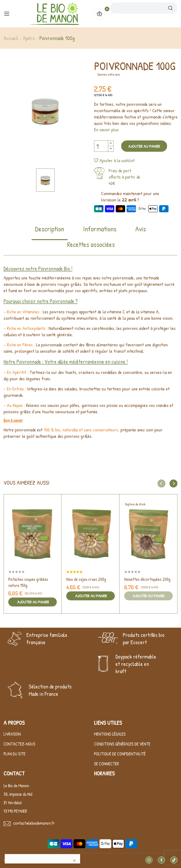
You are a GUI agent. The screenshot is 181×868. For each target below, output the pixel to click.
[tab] (50, 232)
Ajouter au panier (144, 146)
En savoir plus (106, 129)
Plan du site (14, 754)
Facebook (161, 860)
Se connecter (107, 764)
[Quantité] (101, 146)
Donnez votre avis (109, 74)
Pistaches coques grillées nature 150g (28, 582)
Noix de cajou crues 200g (86, 579)
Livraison (12, 734)
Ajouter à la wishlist (114, 160)
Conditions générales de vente (122, 744)
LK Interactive (59, 860)
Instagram (149, 860)
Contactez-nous (19, 744)
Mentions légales (110, 734)
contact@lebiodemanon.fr (34, 823)
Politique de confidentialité (120, 754)
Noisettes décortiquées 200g (147, 579)
